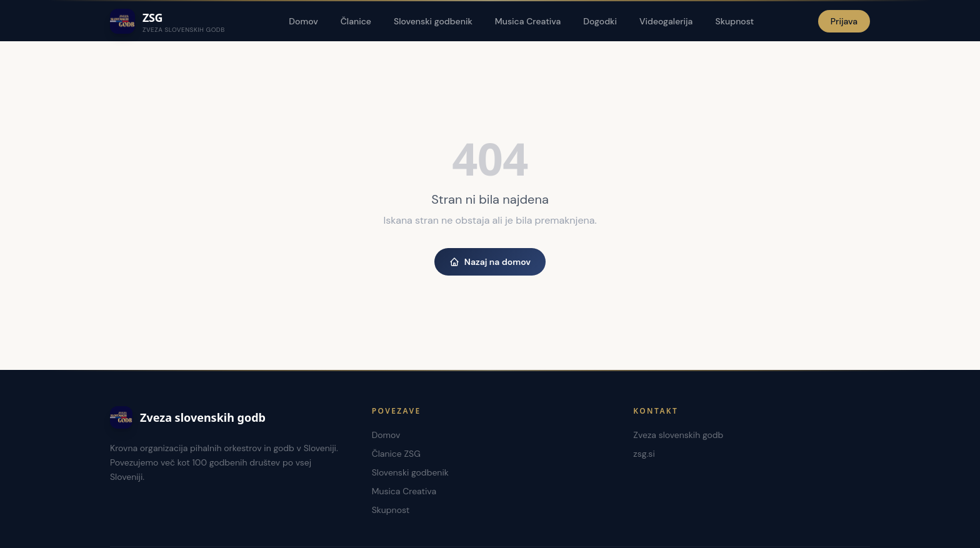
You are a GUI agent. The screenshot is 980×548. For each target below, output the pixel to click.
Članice (356, 21)
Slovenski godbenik (433, 21)
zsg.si (644, 454)
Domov (303, 21)
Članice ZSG (396, 454)
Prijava (844, 21)
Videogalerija (666, 21)
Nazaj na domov (490, 262)
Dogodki (600, 21)
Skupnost (734, 21)
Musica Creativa (528, 21)
